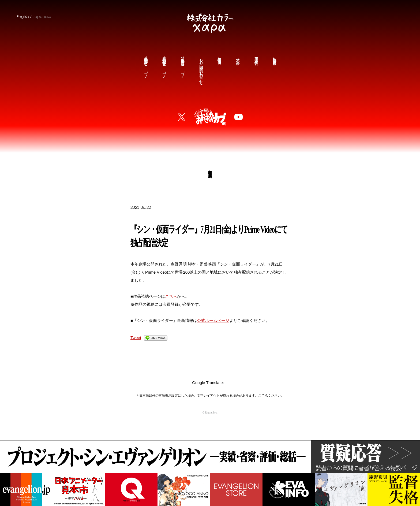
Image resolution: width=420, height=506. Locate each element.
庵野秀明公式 (182, 62)
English (23, 17)
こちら (171, 296)
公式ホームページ (213, 320)
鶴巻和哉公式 (164, 62)
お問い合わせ (201, 67)
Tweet (136, 338)
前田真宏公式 (146, 62)
